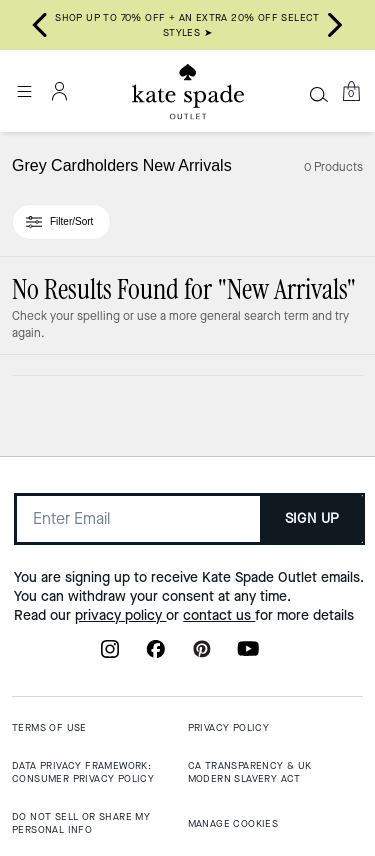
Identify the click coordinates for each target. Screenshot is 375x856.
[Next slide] (335, 25)
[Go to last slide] (40, 25)
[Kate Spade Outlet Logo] (188, 92)
